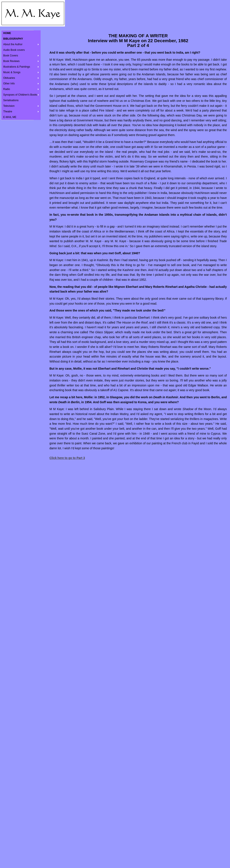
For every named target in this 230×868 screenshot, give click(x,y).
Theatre (8, 112)
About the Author (13, 44)
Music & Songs (12, 72)
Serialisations (11, 100)
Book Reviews (11, 61)
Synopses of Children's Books (20, 95)
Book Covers (11, 56)
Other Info (9, 84)
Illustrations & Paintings (17, 67)
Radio (7, 89)
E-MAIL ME (10, 117)
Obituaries (9, 78)
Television (9, 106)
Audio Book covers (14, 50)
